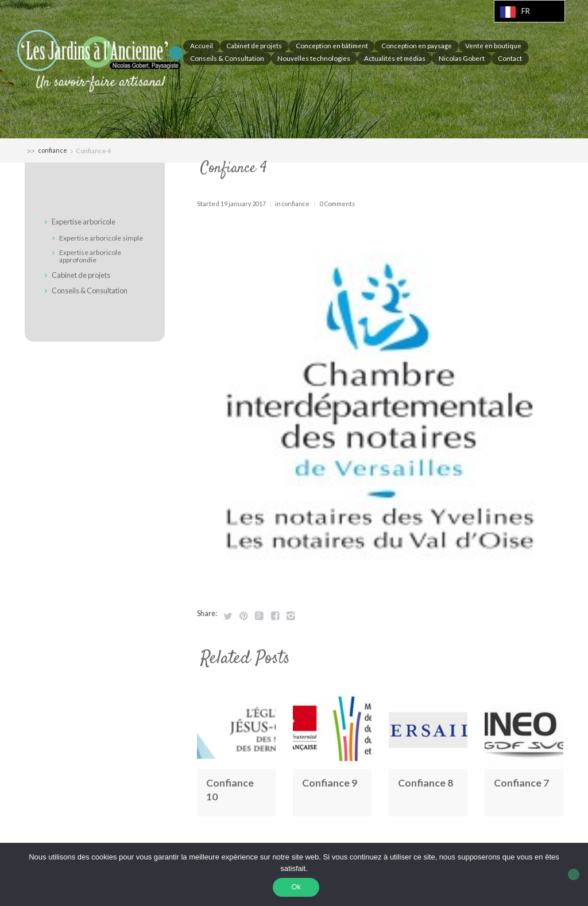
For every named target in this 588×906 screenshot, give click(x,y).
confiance (53, 151)
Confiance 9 (330, 783)
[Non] (574, 875)
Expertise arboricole (86, 222)
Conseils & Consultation (92, 291)
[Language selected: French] (529, 11)
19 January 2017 (243, 204)
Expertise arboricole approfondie (90, 256)
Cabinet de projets (83, 275)
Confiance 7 (522, 783)
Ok (297, 888)
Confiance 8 (426, 783)
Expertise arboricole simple (101, 238)
